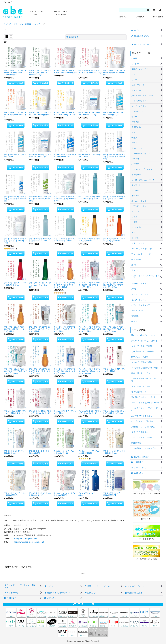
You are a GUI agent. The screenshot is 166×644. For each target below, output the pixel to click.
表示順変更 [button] (72, 37)
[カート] (154, 10)
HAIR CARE (61, 13)
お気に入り (123, 17)
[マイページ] (160, 10)
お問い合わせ (158, 17)
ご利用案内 (140, 17)
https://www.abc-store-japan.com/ (29, 542)
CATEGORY (37, 13)
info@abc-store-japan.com (26, 539)
